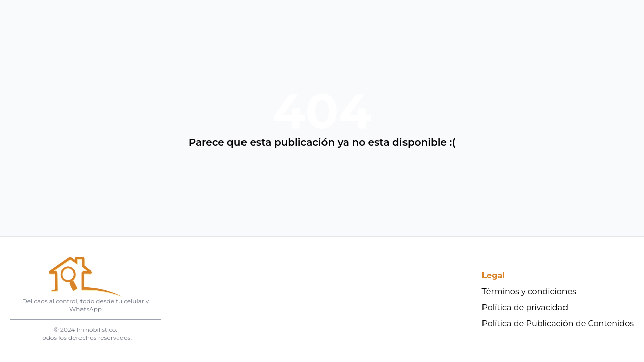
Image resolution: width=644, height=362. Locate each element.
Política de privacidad (525, 307)
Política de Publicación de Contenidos (558, 324)
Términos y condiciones (529, 291)
